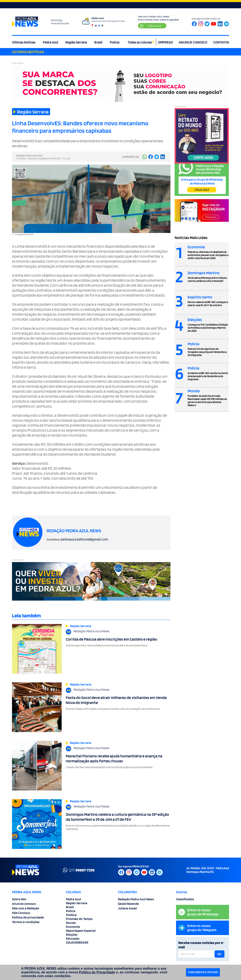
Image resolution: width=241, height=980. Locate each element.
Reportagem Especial (81, 931)
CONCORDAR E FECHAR (203, 972)
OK (219, 954)
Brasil (98, 42)
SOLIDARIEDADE (77, 942)
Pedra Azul (50, 42)
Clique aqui (151, 26)
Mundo (71, 923)
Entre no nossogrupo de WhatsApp (198, 912)
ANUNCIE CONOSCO (193, 42)
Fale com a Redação (26, 908)
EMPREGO (166, 42)
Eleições (72, 935)
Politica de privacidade (28, 917)
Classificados (185, 899)
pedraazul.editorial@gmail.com (84, 539)
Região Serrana (76, 42)
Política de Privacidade (97, 972)
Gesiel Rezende (128, 904)
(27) (79, 870)
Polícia (115, 42)
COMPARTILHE (131, 157)
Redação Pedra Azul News (136, 899)
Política (71, 915)
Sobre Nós (19, 899)
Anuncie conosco (24, 904)
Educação (73, 938)
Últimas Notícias (24, 42)
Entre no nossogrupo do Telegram (197, 928)
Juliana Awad (127, 908)
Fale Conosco (21, 913)
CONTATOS (221, 42)
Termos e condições (26, 922)
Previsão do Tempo (79, 919)
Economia (73, 927)
